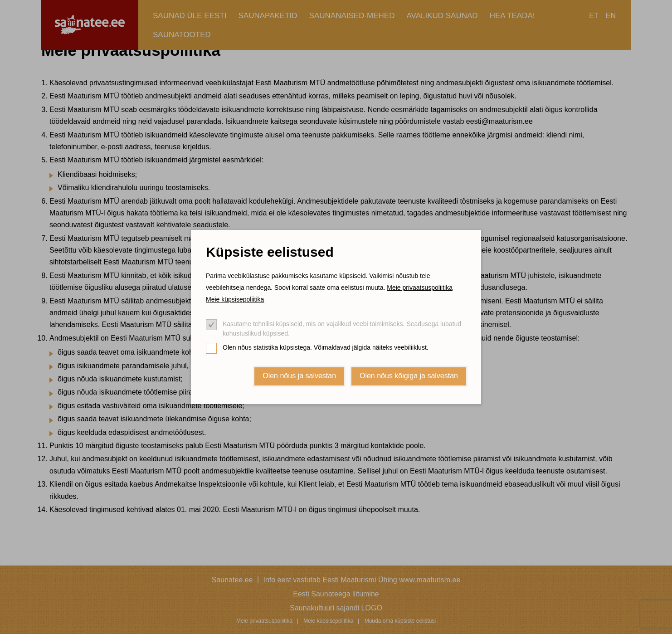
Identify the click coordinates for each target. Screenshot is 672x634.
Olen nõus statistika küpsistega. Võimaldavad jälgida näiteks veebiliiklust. (326, 347)
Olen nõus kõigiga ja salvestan (409, 376)
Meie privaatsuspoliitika (420, 288)
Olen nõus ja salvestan (299, 376)
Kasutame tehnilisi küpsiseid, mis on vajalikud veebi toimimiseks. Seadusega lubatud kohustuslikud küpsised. (342, 329)
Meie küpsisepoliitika (235, 299)
